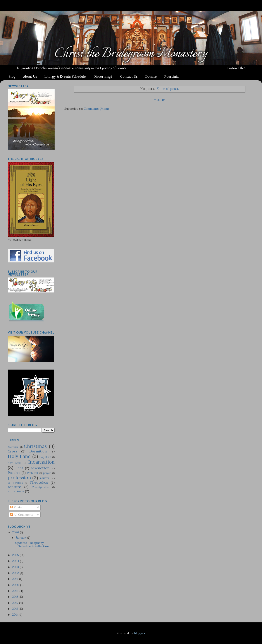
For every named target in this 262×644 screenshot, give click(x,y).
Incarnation (41, 462)
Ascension (13, 447)
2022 (16, 573)
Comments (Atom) (96, 109)
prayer (47, 473)
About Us (30, 76)
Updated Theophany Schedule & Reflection (32, 545)
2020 (16, 585)
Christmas (35, 446)
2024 (16, 561)
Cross (13, 451)
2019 (16, 591)
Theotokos (39, 482)
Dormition (38, 451)
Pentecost (33, 473)
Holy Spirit (45, 457)
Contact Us (129, 76)
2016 (16, 609)
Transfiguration (41, 487)
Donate (151, 76)
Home (159, 99)
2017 (16, 603)
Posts (16, 507)
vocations (16, 491)
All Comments (22, 515)
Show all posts (168, 89)
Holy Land (19, 456)
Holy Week (14, 463)
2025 (16, 555)
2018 (16, 597)
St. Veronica (15, 483)
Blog (12, 76)
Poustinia (171, 76)
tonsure (14, 487)
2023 (16, 567)
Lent (19, 468)
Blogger (139, 633)
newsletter (40, 468)
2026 (16, 532)
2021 (16, 579)
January (22, 538)
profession (19, 478)
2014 (16, 615)
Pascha (14, 473)
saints (45, 478)
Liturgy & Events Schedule (65, 76)
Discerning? (103, 76)
